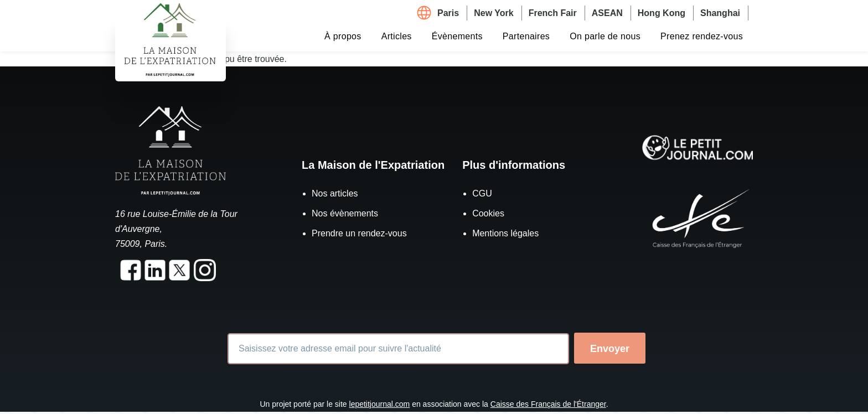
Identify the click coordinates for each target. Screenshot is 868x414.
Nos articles (335, 193)
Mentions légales (505, 233)
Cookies (488, 213)
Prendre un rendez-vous (359, 233)
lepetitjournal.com (380, 404)
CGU (482, 193)
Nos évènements (345, 213)
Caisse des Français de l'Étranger (548, 404)
